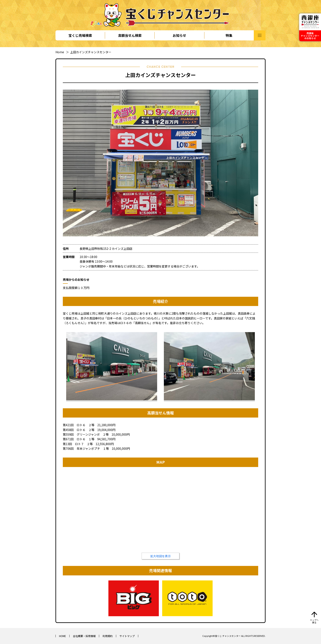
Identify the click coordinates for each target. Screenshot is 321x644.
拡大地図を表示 (160, 556)
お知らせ (179, 35)
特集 (229, 35)
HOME (62, 636)
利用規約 (108, 636)
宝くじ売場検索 (80, 35)
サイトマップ (127, 636)
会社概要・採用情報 (84, 636)
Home (60, 52)
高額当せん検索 (130, 35)
